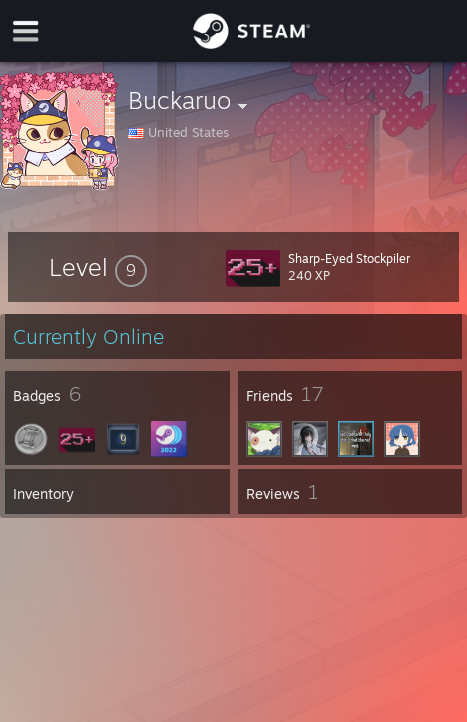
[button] (98, 267)
